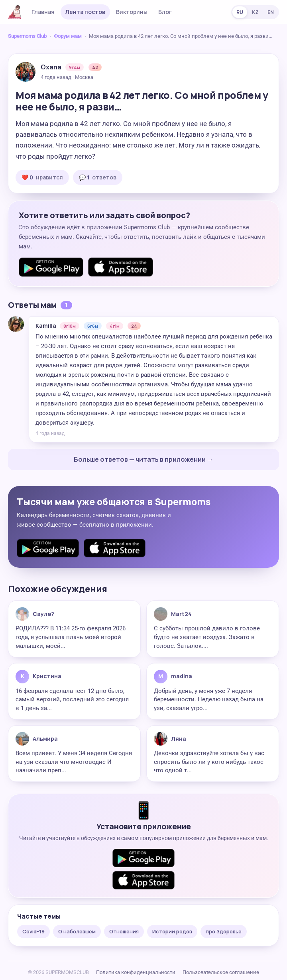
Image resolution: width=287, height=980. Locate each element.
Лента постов (85, 12)
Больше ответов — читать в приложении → (143, 459)
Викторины (132, 12)
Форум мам (68, 36)
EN (271, 12)
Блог (165, 12)
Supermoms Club (27, 36)
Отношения (124, 931)
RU (240, 12)
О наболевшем (77, 931)
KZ (255, 12)
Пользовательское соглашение (221, 972)
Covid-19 (33, 931)
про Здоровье (224, 931)
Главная (43, 12)
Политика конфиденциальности (136, 972)
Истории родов (172, 931)
